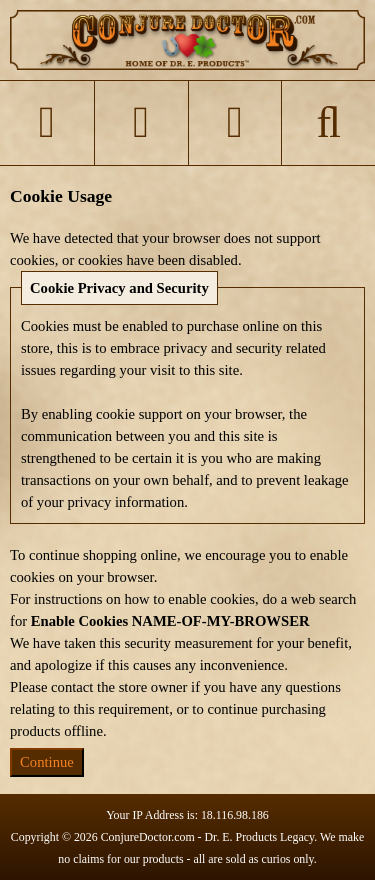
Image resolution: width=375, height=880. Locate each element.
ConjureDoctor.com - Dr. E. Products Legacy (208, 837)
